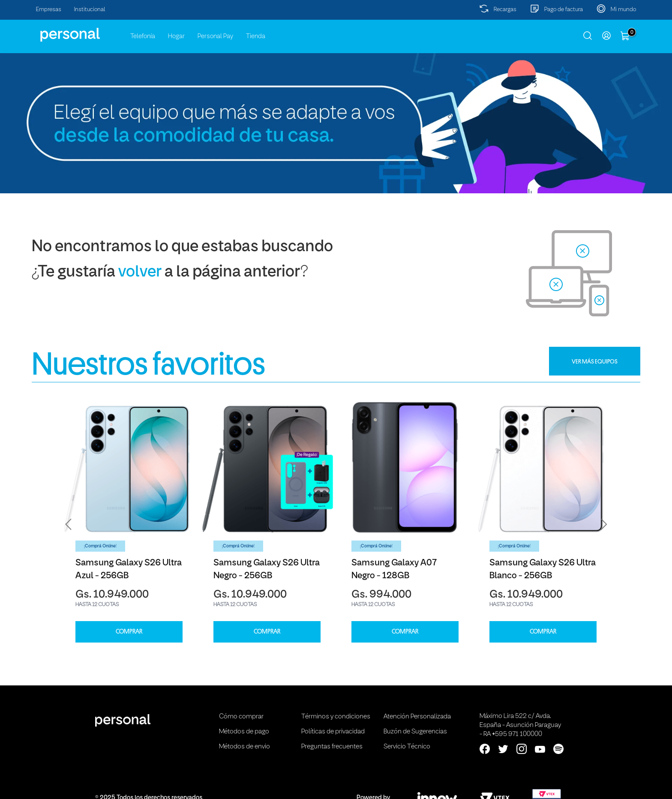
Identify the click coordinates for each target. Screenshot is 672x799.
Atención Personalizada (417, 717)
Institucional (90, 10)
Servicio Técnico (407, 747)
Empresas (49, 10)
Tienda (256, 36)
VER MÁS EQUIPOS (595, 361)
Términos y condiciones (336, 717)
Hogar (176, 36)
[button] (69, 524)
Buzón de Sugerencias (415, 732)
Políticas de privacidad (333, 732)
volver (140, 272)
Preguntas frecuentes (332, 747)
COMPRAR (129, 632)
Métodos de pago (244, 732)
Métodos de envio (244, 747)
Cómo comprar (241, 717)
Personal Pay (215, 36)
